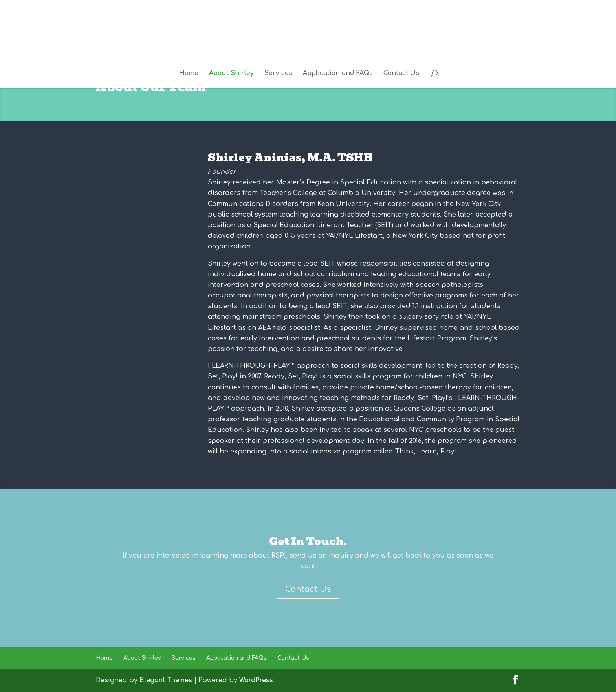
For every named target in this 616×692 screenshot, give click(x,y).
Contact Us (401, 73)
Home (189, 73)
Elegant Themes (166, 680)
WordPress (256, 680)
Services (278, 73)
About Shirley (231, 73)
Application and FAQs (338, 73)
